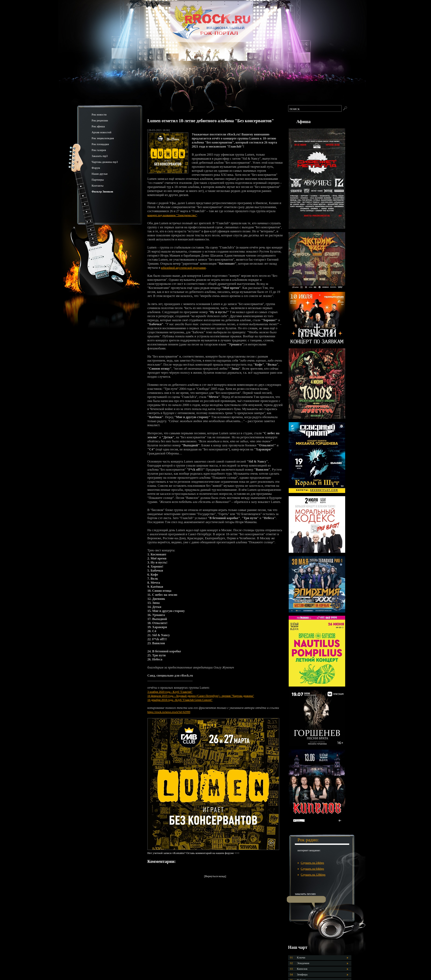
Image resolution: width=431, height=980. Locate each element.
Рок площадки (100, 144)
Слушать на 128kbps (313, 875)
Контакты (98, 186)
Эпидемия (303, 963)
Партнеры (98, 180)
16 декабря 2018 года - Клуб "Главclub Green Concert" (180, 700)
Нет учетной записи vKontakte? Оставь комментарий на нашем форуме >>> (193, 853)
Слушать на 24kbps (312, 863)
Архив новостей (102, 132)
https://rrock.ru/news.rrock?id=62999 (169, 712)
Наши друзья (100, 174)
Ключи (301, 958)
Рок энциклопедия (103, 138)
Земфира (302, 974)
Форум (96, 168)
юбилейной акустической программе (183, 268)
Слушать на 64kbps (312, 869)
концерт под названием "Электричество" (172, 215)
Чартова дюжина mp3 (105, 162)
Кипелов (302, 969)
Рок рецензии (100, 120)
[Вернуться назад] (215, 876)
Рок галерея (99, 150)
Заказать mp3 (100, 156)
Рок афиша (98, 126)
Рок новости (99, 115)
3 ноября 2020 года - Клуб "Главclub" (170, 692)
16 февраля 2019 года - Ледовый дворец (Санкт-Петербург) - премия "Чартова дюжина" (201, 696)
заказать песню (305, 894)
